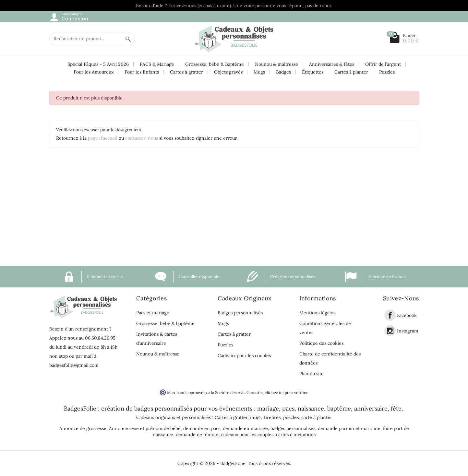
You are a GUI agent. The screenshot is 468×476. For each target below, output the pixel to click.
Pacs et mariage (153, 313)
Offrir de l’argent (383, 64)
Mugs (259, 72)
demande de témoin (197, 435)
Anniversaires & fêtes (332, 64)
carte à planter (317, 417)
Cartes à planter (351, 72)
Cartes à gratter (186, 72)
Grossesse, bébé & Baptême (215, 64)
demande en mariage (245, 428)
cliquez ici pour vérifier (286, 392)
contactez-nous (142, 138)
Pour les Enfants (142, 72)
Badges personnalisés (240, 313)
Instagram (408, 331)
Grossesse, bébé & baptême (165, 323)
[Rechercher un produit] (86, 39)
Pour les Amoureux (94, 72)
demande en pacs (202, 428)
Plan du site (312, 374)
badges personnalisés (163, 408)
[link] (390, 315)
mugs (256, 417)
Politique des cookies (321, 343)
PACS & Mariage (157, 64)
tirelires (272, 417)
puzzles (291, 417)
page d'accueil (103, 138)
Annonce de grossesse (83, 428)
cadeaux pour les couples (247, 435)
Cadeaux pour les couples (244, 355)
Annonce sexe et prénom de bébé (145, 428)
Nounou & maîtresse (276, 64)
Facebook (407, 315)
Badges (283, 72)
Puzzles (387, 72)
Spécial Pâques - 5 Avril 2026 (98, 64)
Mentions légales (317, 313)
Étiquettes (313, 72)
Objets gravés (228, 72)
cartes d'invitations (296, 435)
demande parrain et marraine (349, 428)
